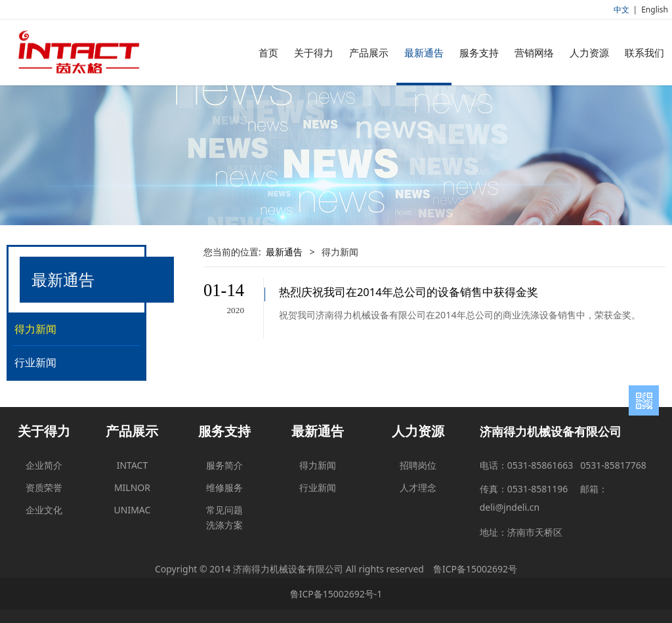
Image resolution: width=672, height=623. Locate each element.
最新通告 (424, 53)
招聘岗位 (418, 465)
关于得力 (314, 53)
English (655, 10)
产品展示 (369, 53)
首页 (268, 53)
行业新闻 (35, 362)
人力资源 (589, 53)
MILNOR (132, 487)
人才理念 (418, 487)
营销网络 (534, 53)
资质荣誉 (44, 487)
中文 (621, 10)
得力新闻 (35, 329)
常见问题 (224, 510)
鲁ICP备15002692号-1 (336, 594)
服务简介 (224, 465)
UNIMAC (133, 510)
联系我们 (644, 53)
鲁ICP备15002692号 (475, 569)
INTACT (133, 465)
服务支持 (479, 53)
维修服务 (224, 487)
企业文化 (44, 510)
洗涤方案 (224, 525)
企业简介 (44, 465)
